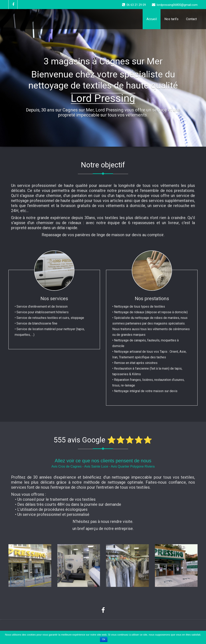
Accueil (152, 19)
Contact (191, 19)
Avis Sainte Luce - (98, 466)
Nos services (54, 299)
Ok (104, 639)
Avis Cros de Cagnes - (68, 466)
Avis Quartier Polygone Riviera (133, 466)
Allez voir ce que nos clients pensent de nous (103, 461)
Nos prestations (152, 299)
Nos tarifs (171, 19)
